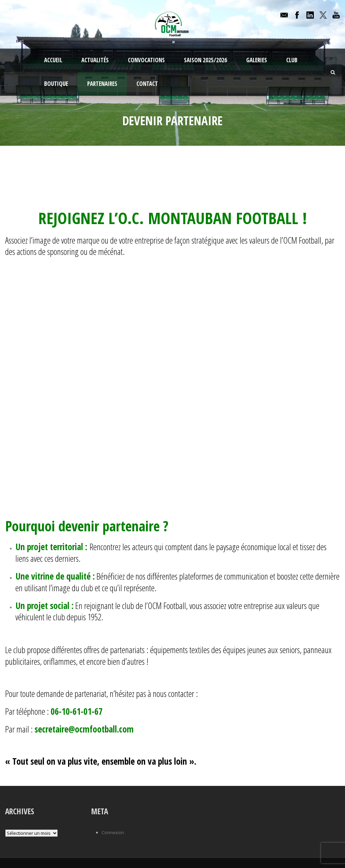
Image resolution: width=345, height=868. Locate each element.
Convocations (146, 60)
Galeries (257, 60)
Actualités (95, 60)
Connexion (113, 832)
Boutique (56, 84)
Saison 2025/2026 (205, 60)
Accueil (53, 60)
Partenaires (102, 84)
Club (292, 60)
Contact (147, 84)
